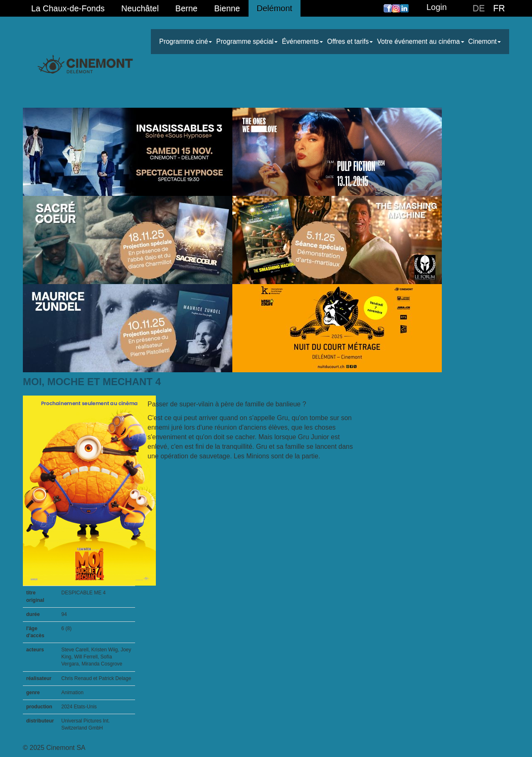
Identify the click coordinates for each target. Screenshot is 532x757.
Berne (186, 8)
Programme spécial (247, 41)
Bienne (227, 8)
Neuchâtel (140, 8)
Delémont (275, 8)
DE (479, 8)
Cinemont (485, 41)
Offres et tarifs (350, 41)
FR (499, 8)
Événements (302, 41)
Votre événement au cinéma (420, 41)
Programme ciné (186, 41)
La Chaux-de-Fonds (68, 8)
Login (437, 7)
